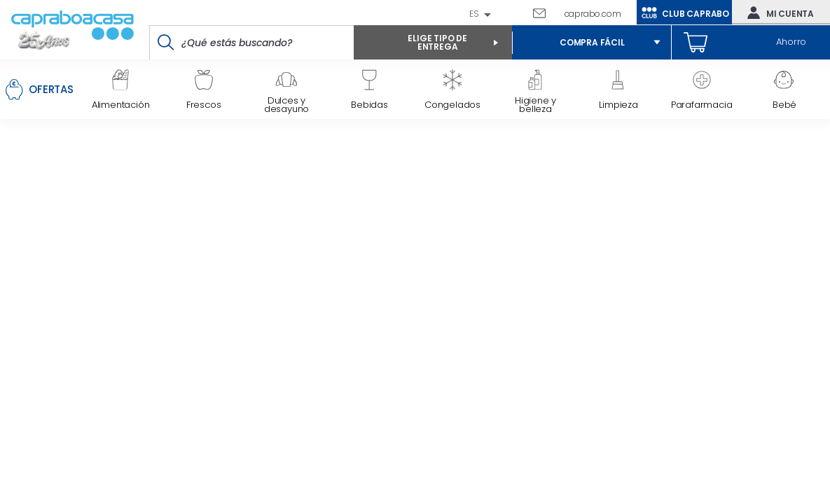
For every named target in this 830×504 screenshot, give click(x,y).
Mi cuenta (777, 13)
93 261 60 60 (516, 13)
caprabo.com (593, 14)
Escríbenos (545, 13)
